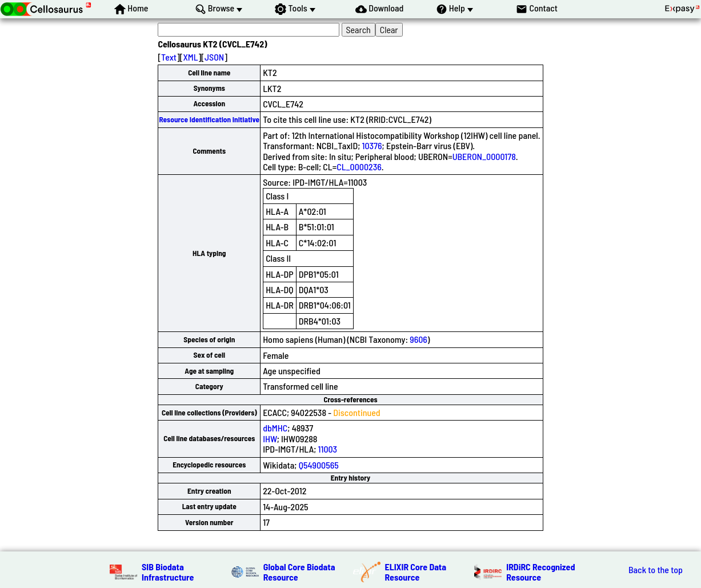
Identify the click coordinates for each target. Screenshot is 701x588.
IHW (270, 439)
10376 (372, 145)
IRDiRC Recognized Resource (540, 572)
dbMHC (275, 428)
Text (169, 57)
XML (190, 57)
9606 (418, 339)
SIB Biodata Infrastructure (168, 572)
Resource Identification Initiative (209, 119)
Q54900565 (319, 465)
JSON (214, 57)
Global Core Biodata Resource (299, 572)
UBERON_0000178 (484, 156)
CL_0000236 (359, 167)
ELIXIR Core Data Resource (416, 572)
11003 (328, 449)
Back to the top (656, 570)
